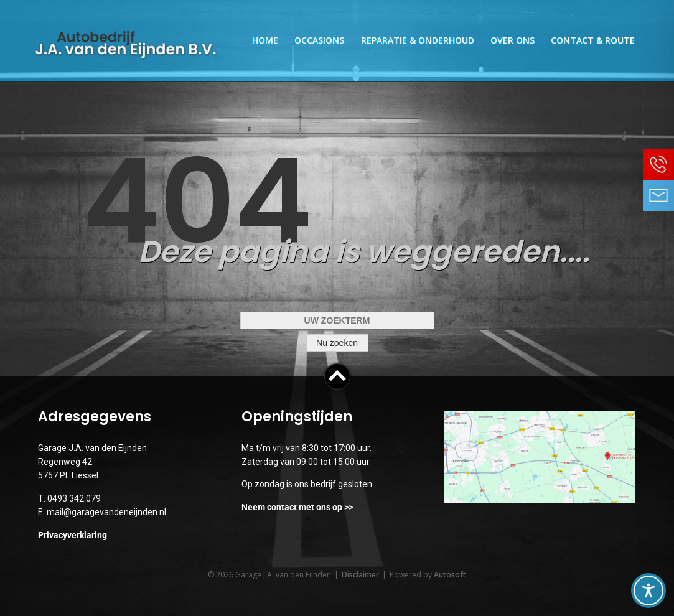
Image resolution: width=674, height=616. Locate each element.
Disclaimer (360, 575)
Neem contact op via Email (658, 195)
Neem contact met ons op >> (297, 507)
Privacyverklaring (73, 535)
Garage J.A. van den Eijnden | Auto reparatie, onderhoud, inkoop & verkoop (126, 45)
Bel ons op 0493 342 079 (658, 164)
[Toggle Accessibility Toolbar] (648, 590)
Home (265, 40)
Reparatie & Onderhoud (418, 40)
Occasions (319, 40)
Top (337, 376)
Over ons (513, 40)
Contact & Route (593, 40)
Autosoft (450, 575)
